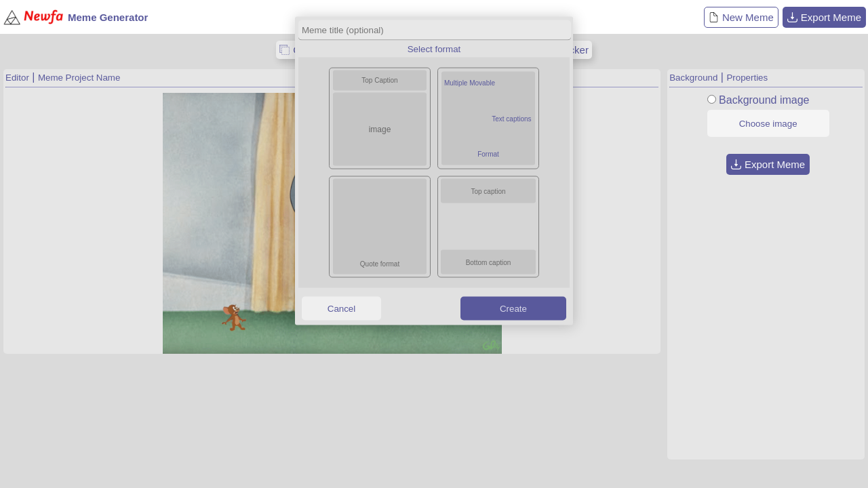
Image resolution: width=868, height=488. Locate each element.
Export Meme (824, 17)
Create (513, 308)
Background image (764, 100)
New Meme (741, 17)
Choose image (768, 124)
